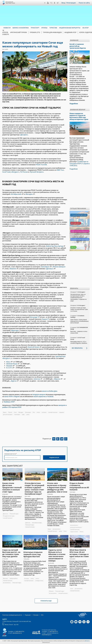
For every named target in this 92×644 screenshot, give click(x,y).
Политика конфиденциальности (12, 615)
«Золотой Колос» (33, 347)
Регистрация (71, 3)
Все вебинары (77, 348)
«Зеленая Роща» (12, 364)
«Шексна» (37, 379)
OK (55, 3)
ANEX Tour (60, 170)
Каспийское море (37, 523)
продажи (62, 412)
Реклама (36, 615)
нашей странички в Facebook (43, 396)
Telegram (58, 3)
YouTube (48, 3)
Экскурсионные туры (9, 516)
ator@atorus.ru (17, 633)
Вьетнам (5, 578)
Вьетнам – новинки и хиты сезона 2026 (79, 332)
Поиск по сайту (84, 3)
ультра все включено (76, 527)
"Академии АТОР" (9, 402)
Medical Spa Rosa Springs (55, 246)
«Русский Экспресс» (37, 172)
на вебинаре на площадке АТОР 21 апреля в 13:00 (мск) (80, 164)
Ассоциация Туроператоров (10, 2)
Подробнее (74, 169)
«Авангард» (15, 330)
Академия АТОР (70, 32)
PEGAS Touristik (41, 165)
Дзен (45, 3)
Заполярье (28, 412)
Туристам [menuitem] (53, 28)
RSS (42, 615)
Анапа (81, 532)
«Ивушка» (57, 379)
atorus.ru (87, 641)
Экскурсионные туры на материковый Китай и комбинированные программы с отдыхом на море (78, 298)
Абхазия (51, 591)
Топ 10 (73, 247)
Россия (10, 412)
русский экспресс (8, 414)
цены (28, 414)
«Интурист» (15, 172)
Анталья (27, 578)
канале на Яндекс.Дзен (50, 391)
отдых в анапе (74, 532)
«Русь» (8, 362)
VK (51, 3)
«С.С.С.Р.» (9, 368)
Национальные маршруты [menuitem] (70, 28)
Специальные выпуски (79, 215)
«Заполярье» (45, 267)
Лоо (34, 412)
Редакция (28, 615)
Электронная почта (10, 454)
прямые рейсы (14, 578)
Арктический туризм (19, 32)
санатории (17, 414)
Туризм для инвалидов (52, 32)
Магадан (21, 412)
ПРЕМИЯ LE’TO (35, 32)
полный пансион (53, 412)
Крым (49, 529)
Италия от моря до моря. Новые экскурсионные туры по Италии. (79, 309)
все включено (56, 529)
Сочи (15, 412)
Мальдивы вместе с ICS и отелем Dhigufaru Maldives (79, 342)
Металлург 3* (35, 317)
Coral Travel (6, 172)
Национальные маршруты (80, 239)
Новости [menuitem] (7, 28)
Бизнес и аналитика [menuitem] (21, 28)
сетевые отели (39, 581)
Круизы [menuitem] (44, 28)
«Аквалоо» (13, 269)
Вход (63, 3)
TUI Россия (24, 172)
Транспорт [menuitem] (35, 28)
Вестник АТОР (75, 223)
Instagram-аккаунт (39, 395)
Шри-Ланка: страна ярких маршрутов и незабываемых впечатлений (80, 321)
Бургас (5, 412)
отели (38, 412)
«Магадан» (29, 194)
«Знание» (9, 366)
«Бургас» (14, 381)
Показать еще (46, 601)
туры (23, 414)
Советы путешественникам (80, 231)
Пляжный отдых (14, 514)
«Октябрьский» (16, 194)
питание (44, 412)
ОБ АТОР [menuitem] (85, 28)
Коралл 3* (46, 319)
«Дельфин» (24, 135)
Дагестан (5, 514)
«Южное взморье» (59, 267)
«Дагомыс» (50, 269)
